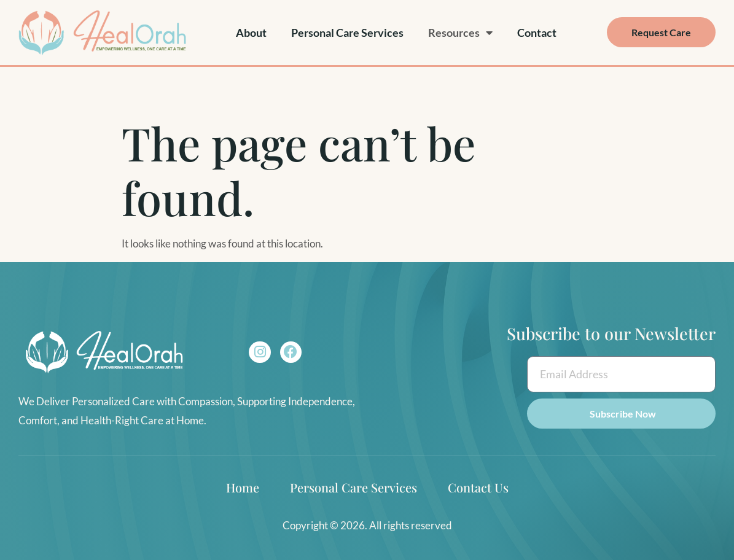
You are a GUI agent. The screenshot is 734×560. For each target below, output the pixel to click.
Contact (537, 33)
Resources (460, 33)
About (251, 33)
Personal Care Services (347, 33)
